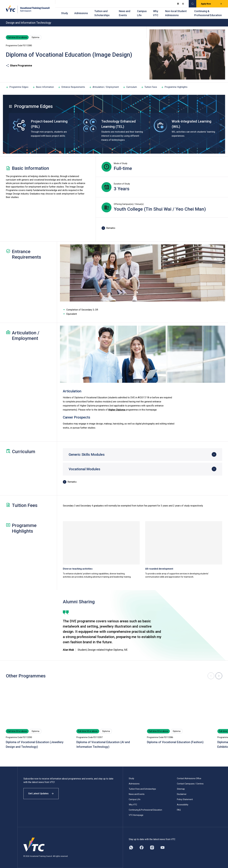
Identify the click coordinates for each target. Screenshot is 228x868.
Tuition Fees (149, 87)
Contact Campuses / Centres (190, 784)
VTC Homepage (136, 815)
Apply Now (212, 4)
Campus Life (142, 13)
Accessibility (183, 805)
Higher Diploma (117, 410)
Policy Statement (185, 799)
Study (65, 13)
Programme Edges (17, 87)
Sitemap (181, 789)
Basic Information (43, 87)
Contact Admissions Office (189, 778)
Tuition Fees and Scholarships (142, 789)
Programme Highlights (174, 87)
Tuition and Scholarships (102, 13)
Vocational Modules (84, 469)
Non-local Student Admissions (176, 13)
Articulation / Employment (104, 87)
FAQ (179, 810)
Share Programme (19, 66)
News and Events (125, 13)
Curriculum (130, 87)
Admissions (81, 13)
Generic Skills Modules (87, 455)
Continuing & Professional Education (208, 13)
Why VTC (156, 13)
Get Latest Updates (41, 793)
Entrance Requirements (71, 87)
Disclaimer (182, 794)
